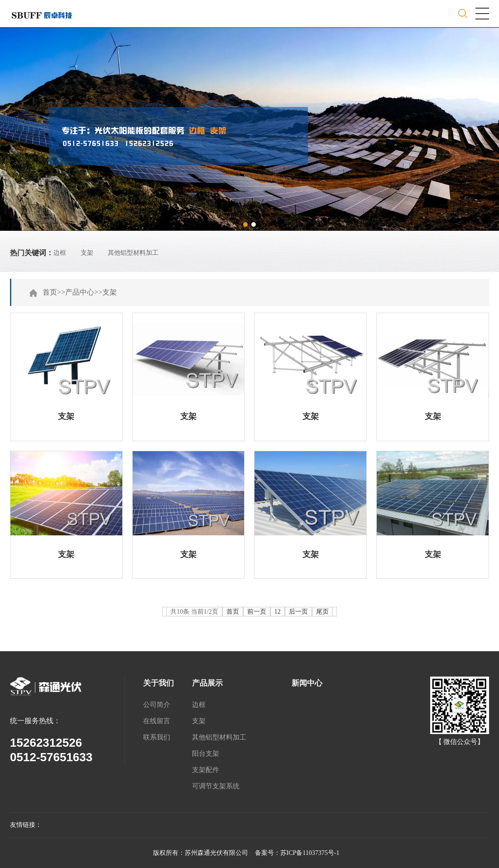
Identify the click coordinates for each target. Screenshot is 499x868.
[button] (245, 224)
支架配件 (206, 770)
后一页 (298, 612)
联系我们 (157, 737)
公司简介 (157, 705)
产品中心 (80, 292)
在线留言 (157, 721)
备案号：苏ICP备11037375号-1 (297, 853)
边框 (60, 253)
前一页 (257, 612)
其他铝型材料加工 (133, 253)
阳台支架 (206, 754)
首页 (50, 292)
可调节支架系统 (216, 786)
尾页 (322, 612)
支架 (87, 253)
